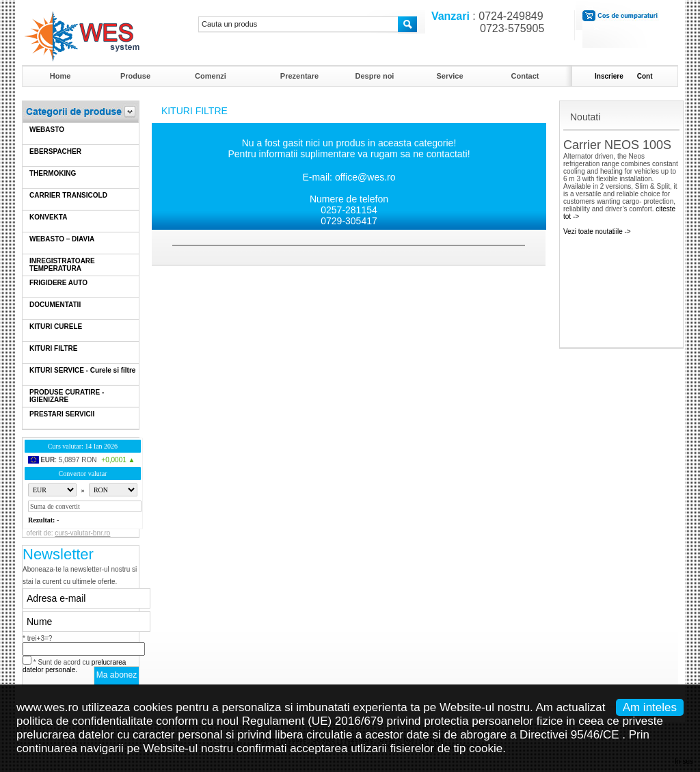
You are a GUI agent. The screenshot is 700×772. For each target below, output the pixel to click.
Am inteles (650, 707)
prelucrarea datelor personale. (74, 666)
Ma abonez (117, 675)
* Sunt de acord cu (74, 666)
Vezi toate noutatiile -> (597, 231)
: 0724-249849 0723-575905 (485, 22)
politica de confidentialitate (84, 721)
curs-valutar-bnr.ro (82, 533)
